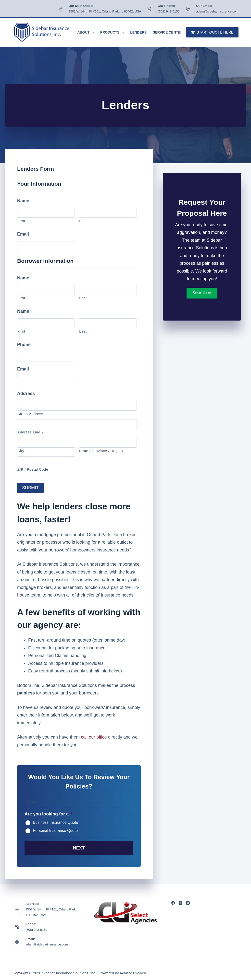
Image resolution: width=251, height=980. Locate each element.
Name (23, 201)
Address (26, 394)
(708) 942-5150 (169, 11)
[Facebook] (173, 901)
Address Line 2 (31, 432)
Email (23, 234)
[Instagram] (188, 901)
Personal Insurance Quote (55, 830)
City (21, 451)
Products (113, 32)
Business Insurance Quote (56, 822)
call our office (94, 736)
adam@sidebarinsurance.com (217, 11)
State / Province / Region (101, 451)
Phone (24, 345)
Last (83, 221)
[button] (202, 293)
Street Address (30, 414)
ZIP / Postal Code (33, 469)
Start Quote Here (212, 32)
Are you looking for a (48, 813)
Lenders (138, 32)
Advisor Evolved (133, 972)
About (87, 32)
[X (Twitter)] (181, 901)
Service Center (168, 32)
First (21, 221)
